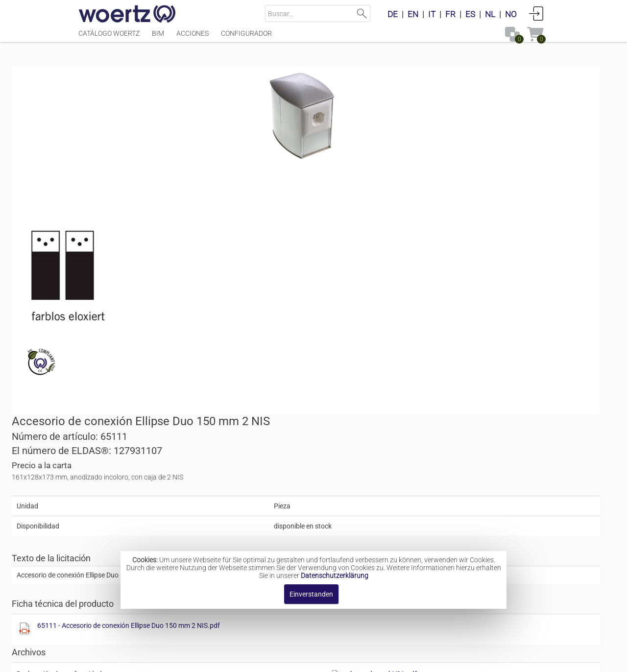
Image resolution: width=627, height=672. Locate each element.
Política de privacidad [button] (421, 660)
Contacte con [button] (257, 660)
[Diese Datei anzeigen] (132, 282)
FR (450, 14)
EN (413, 14)
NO (511, 14)
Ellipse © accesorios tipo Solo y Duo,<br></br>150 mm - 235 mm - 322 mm (394, 531)
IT (432, 14)
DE (393, 14)
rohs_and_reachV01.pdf (495, 352)
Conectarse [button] (536, 13)
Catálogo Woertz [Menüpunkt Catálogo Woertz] (109, 38)
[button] (471, 381)
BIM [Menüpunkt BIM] (158, 38)
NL (490, 14)
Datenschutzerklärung (335, 576)
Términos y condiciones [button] (332, 660)
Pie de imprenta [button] (196, 660)
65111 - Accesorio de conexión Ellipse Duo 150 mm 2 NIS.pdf (435, 304)
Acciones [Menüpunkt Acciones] (193, 38)
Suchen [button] (362, 13)
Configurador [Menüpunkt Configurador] (246, 38)
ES (470, 14)
